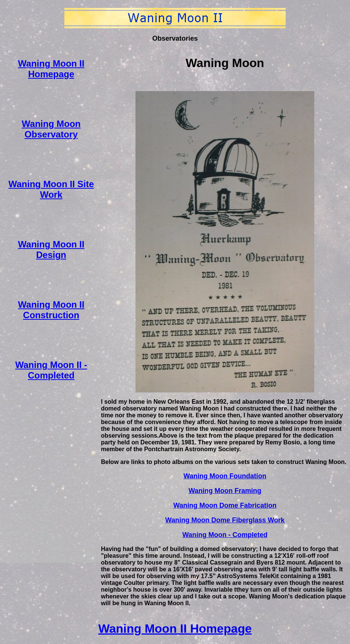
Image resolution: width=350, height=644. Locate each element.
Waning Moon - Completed (225, 535)
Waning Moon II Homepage (51, 69)
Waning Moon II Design (51, 250)
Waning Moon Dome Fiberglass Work (225, 520)
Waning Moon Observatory (51, 129)
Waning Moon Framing (225, 491)
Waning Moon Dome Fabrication (225, 505)
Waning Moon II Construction (51, 310)
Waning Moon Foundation (225, 476)
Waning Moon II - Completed (51, 370)
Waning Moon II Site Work (51, 189)
